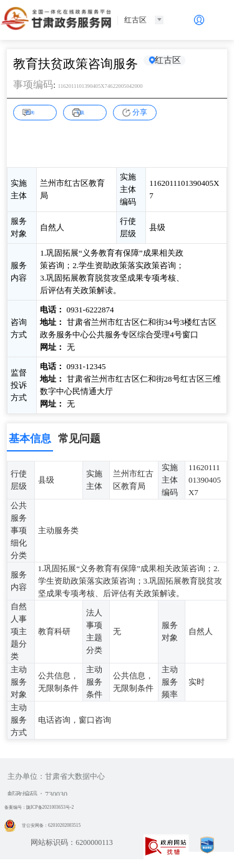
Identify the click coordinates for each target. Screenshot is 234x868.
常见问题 (79, 439)
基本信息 (30, 439)
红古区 (175, 63)
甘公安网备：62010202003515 (62, 825)
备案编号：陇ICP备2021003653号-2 (62, 807)
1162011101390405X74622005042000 (126, 85)
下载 (90, 112)
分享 (140, 112)
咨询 (40, 112)
